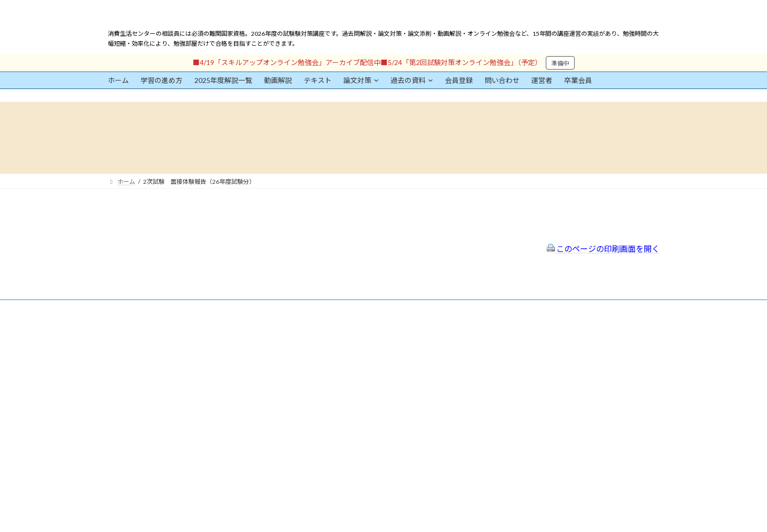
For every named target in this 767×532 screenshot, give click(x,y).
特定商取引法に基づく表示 (341, 347)
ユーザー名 (123, 381)
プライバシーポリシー (336, 361)
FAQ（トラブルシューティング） (350, 387)
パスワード (123, 426)
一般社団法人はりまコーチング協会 (533, 339)
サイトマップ (324, 374)
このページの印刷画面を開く (603, 249)
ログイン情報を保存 (150, 477)
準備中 (560, 63)
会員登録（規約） (330, 335)
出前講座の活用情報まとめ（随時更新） (359, 401)
